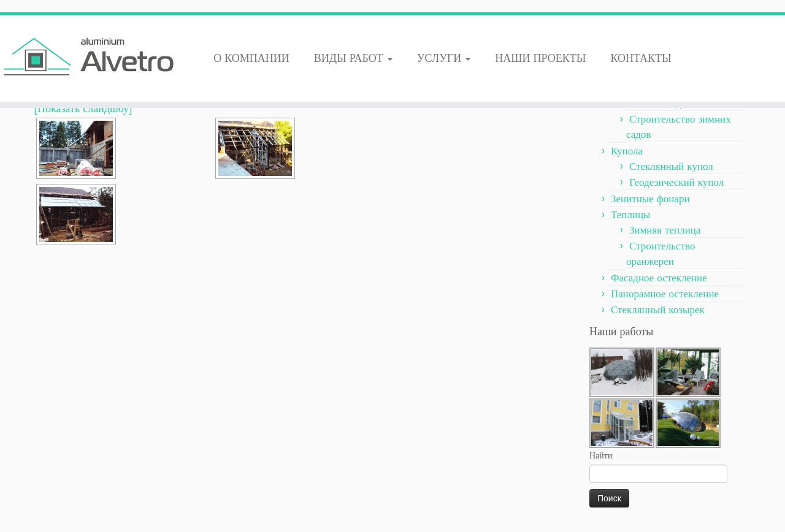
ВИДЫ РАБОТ (353, 58)
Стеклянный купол (671, 165)
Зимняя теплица (665, 229)
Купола (627, 150)
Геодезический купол (676, 181)
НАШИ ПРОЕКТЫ (540, 58)
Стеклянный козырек (658, 309)
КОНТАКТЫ (641, 58)
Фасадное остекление (659, 277)
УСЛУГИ (444, 58)
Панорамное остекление (665, 293)
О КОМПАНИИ (251, 58)
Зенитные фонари (650, 198)
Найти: (602, 455)
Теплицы (630, 214)
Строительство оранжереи (661, 253)
